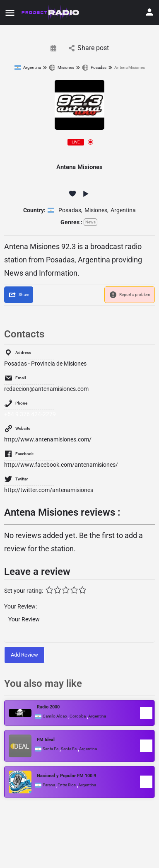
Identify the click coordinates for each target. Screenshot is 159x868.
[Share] (19, 295)
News (90, 222)
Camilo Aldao (55, 716)
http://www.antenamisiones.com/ (48, 439)
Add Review (24, 655)
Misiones (61, 68)
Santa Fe (51, 749)
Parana (49, 785)
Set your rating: (24, 591)
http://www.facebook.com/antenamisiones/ (61, 465)
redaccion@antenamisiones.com (46, 389)
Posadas (94, 68)
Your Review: (20, 606)
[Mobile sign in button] (149, 12)
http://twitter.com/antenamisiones (49, 490)
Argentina (28, 68)
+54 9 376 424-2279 (30, 414)
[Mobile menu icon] (10, 13)
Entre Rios (67, 785)
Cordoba (78, 716)
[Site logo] (51, 12)
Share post (89, 48)
